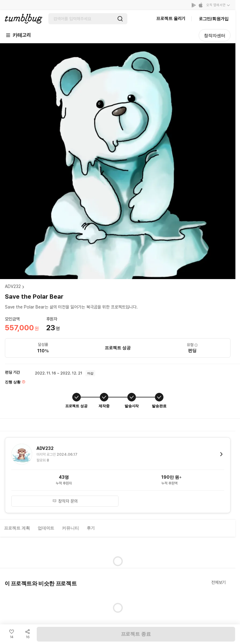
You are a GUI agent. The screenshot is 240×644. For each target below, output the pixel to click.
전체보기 (218, 582)
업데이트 (46, 528)
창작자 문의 (65, 501)
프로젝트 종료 (136, 634)
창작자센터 (215, 36)
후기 (91, 528)
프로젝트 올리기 (171, 18)
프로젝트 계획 (17, 528)
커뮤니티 (70, 528)
